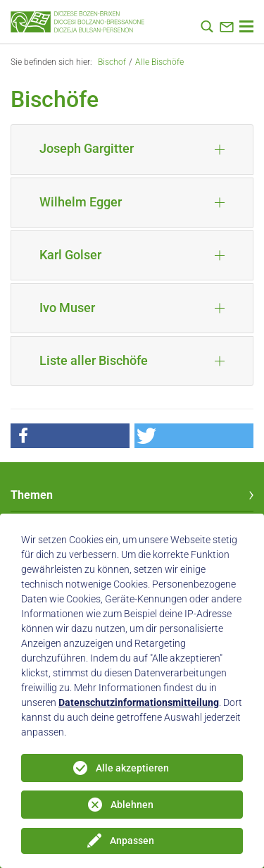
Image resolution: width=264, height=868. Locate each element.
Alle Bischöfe (159, 62)
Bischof (112, 62)
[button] (70, 436)
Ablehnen (132, 805)
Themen (32, 495)
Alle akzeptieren (132, 768)
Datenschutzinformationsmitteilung (139, 702)
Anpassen (132, 841)
